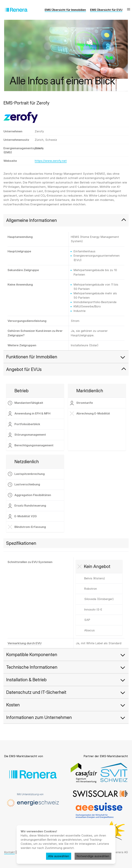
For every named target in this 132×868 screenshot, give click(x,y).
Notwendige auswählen (93, 856)
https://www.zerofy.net (51, 161)
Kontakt (9, 852)
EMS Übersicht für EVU (106, 10)
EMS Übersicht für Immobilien (65, 10)
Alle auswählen (59, 856)
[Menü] (129, 9)
